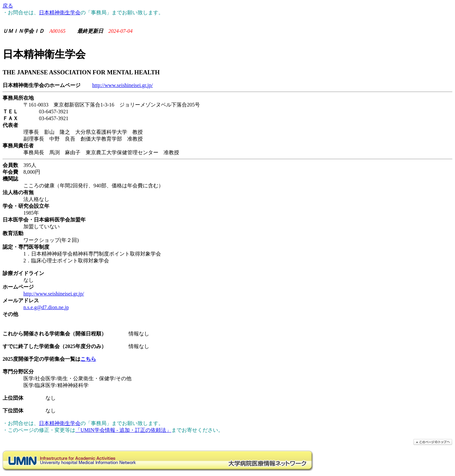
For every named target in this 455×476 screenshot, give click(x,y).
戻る (8, 6)
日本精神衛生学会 (60, 13)
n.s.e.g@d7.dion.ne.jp (46, 307)
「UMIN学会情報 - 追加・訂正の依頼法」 (123, 430)
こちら (88, 359)
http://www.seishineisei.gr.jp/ (123, 85)
